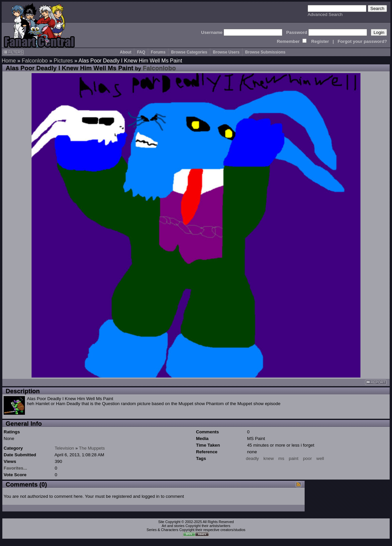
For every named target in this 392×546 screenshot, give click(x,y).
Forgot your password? (362, 41)
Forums (158, 52)
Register (320, 41)
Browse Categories (189, 52)
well (320, 458)
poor (307, 458)
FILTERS (13, 52)
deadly (252, 458)
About (126, 52)
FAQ (141, 52)
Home (9, 61)
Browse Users (226, 52)
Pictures (63, 61)
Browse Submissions (265, 52)
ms (281, 458)
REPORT (376, 382)
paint (294, 458)
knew (269, 458)
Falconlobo (35, 61)
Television (64, 448)
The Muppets (92, 448)
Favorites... (15, 468)
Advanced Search (325, 14)
